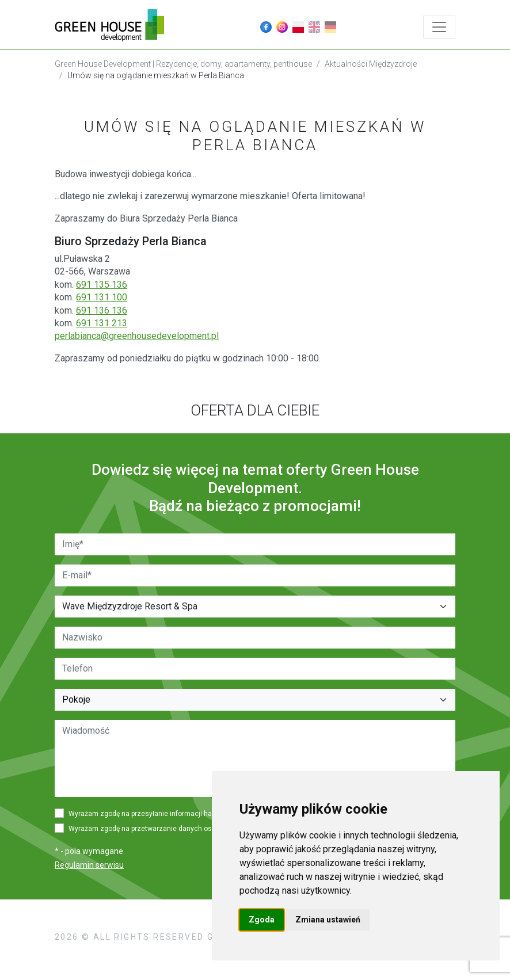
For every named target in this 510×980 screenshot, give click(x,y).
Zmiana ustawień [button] (328, 920)
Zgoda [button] (262, 920)
